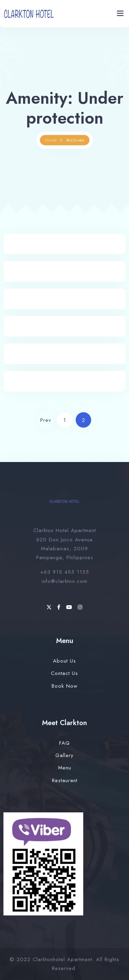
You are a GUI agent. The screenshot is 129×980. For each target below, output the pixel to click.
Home (51, 140)
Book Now (64, 686)
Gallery (64, 755)
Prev (46, 420)
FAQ (64, 743)
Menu (65, 768)
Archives (75, 140)
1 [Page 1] (65, 420)
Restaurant (65, 780)
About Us (64, 661)
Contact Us (64, 673)
